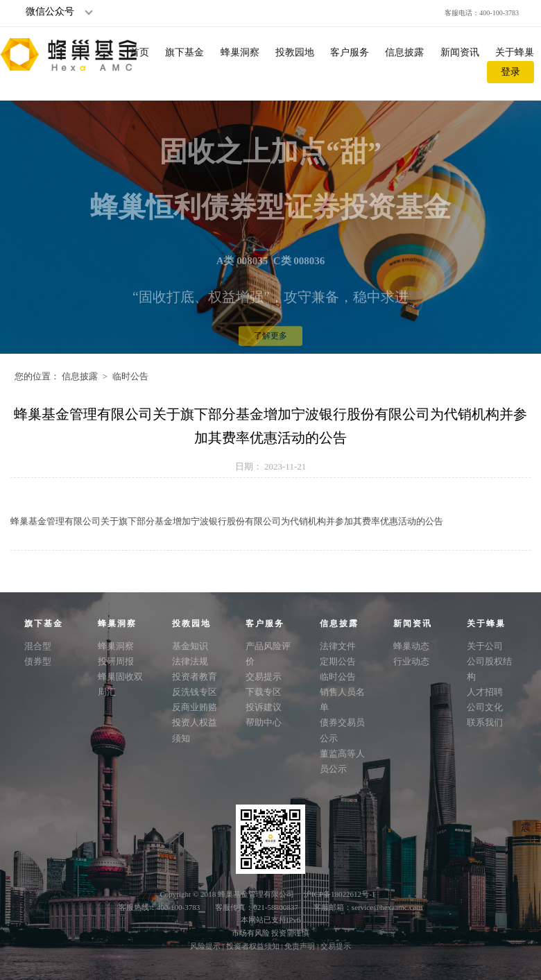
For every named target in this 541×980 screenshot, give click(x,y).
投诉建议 (264, 707)
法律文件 (338, 646)
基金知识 (190, 646)
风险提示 (206, 946)
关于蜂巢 (515, 52)
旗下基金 (184, 52)
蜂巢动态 (411, 646)
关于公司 (485, 646)
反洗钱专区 (195, 692)
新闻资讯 (460, 52)
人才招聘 (485, 692)
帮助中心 (264, 722)
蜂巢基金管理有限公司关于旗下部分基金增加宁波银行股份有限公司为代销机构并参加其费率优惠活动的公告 (227, 521)
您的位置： (37, 376)
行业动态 (411, 661)
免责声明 (301, 946)
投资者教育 (195, 677)
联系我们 (485, 722)
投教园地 (295, 52)
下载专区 (264, 692)
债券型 (38, 661)
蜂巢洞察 (240, 52)
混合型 (38, 646)
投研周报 (116, 661)
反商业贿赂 (195, 707)
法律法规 (190, 661)
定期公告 (338, 661)
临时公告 (130, 376)
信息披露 (404, 52)
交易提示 (264, 677)
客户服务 (350, 52)
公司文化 (485, 707)
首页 (139, 52)
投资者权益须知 (254, 946)
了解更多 (270, 347)
